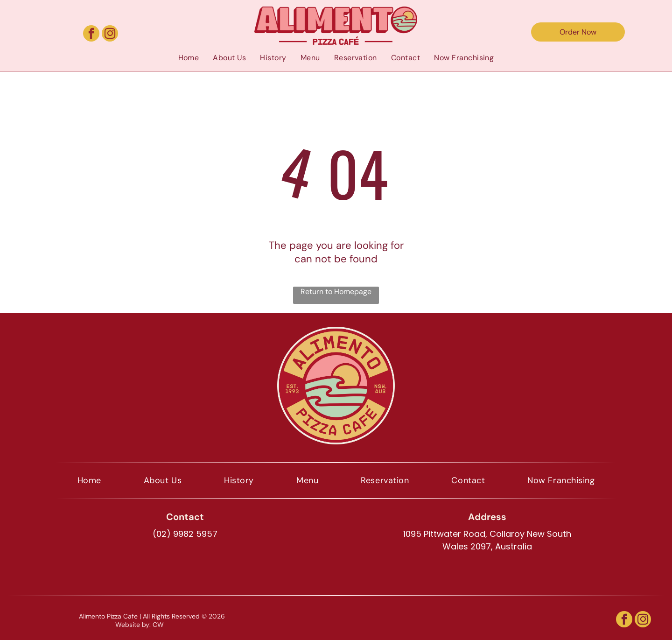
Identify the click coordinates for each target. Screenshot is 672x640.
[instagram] (110, 35)
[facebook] (91, 35)
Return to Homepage (336, 292)
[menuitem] (189, 58)
